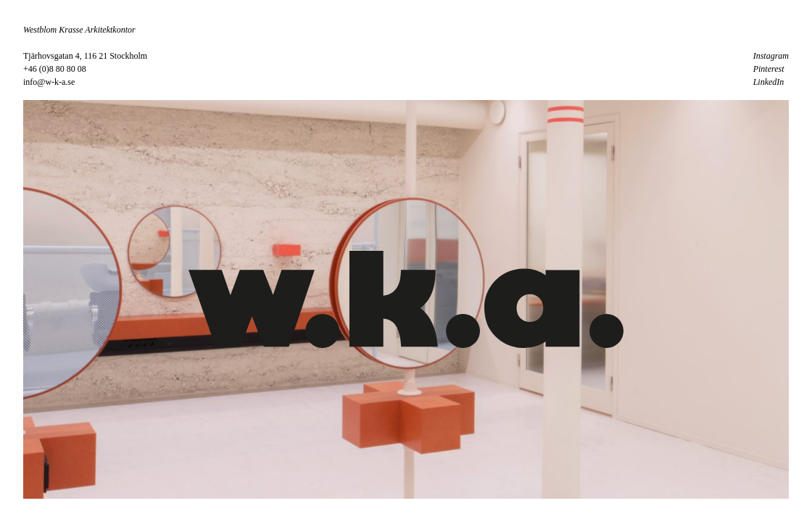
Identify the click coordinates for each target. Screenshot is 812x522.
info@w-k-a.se (49, 82)
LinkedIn (769, 82)
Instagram (771, 56)
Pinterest (769, 69)
